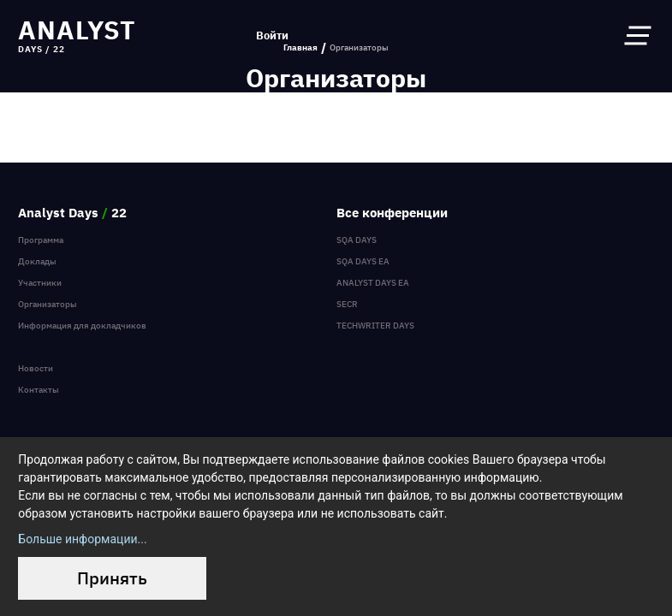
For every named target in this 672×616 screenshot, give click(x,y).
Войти (272, 36)
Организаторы (48, 304)
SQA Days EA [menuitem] (363, 261)
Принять (112, 578)
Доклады (37, 261)
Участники (40, 283)
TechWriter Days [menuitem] (375, 326)
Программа (41, 240)
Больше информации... (82, 539)
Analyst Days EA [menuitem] (373, 283)
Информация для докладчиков (82, 326)
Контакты (39, 390)
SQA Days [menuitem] (357, 240)
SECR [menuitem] (347, 304)
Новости (36, 368)
